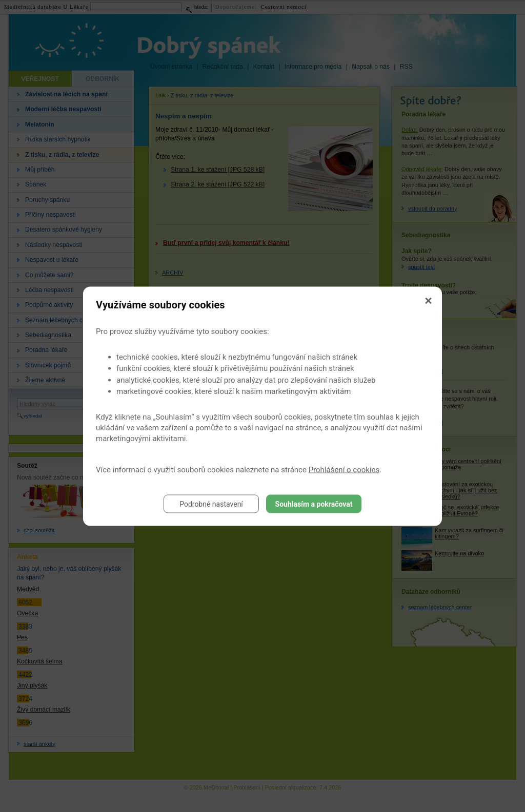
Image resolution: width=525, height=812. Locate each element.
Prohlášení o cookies (344, 469)
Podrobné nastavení (211, 504)
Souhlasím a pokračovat (314, 504)
